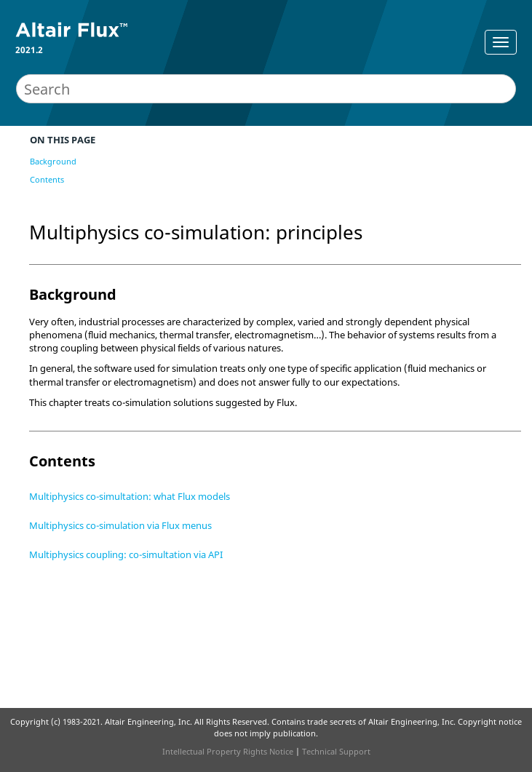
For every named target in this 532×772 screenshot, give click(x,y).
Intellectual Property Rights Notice (228, 751)
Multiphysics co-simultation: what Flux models (130, 496)
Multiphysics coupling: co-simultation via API (126, 554)
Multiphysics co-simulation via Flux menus (120, 525)
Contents (47, 179)
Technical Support (336, 751)
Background (53, 161)
